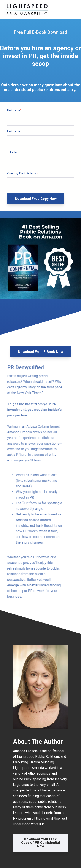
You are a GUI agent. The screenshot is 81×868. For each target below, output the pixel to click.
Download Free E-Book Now (40, 352)
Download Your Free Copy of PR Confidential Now (40, 843)
